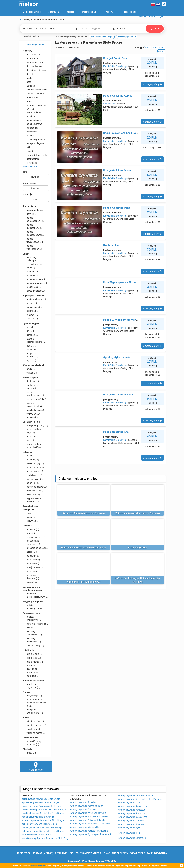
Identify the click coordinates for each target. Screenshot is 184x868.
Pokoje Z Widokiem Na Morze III (122, 320)
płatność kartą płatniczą (32, 743)
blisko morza (33, 662)
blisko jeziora (33, 654)
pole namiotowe (32, 124)
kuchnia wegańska (36, 399)
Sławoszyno (109, 104)
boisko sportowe (35, 467)
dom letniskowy (32, 66)
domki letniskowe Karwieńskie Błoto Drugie (43, 813)
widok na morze (34, 733)
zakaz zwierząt (34, 291)
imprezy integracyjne (32, 618)
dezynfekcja (32, 696)
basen (30, 456)
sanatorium (30, 128)
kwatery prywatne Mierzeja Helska (86, 827)
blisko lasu (32, 658)
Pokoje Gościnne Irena (117, 208)
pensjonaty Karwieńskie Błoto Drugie (40, 824)
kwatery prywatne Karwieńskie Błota (135, 795)
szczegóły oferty (152, 84)
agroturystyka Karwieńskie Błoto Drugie (41, 799)
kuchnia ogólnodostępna (35, 340)
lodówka (31, 350)
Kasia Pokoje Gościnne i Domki (122, 133)
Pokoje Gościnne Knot (116, 432)
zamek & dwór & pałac (35, 155)
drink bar (31, 381)
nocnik (30, 552)
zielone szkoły (33, 646)
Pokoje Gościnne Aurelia (118, 96)
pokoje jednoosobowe (34, 233)
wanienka (31, 582)
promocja (27, 194)
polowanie (32, 483)
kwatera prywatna (33, 94)
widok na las (33, 729)
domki (30, 214)
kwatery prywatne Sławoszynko (133, 806)
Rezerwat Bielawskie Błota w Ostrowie (84, 513)
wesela (30, 628)
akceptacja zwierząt (31, 259)
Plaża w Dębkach (137, 548)
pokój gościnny (32, 120)
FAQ (71, 853)
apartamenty (33, 210)
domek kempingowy (34, 70)
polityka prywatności (88, 853)
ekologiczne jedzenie (31, 387)
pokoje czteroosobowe (34, 219)
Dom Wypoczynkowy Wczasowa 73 (124, 282)
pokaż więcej (30, 167)
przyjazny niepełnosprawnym (36, 595)
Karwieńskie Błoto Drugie (115, 66)
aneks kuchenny (34, 299)
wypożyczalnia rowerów (32, 500)
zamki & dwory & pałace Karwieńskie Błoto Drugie (46, 838)
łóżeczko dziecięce (36, 548)
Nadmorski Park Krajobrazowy (84, 582)
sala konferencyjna (36, 624)
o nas (107, 853)
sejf (28, 440)
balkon (30, 303)
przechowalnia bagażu (32, 431)
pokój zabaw (33, 567)
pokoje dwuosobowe (33, 226)
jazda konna (32, 475)
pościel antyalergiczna (34, 607)
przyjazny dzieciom (31, 577)
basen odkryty (33, 463)
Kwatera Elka (111, 245)
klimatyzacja (33, 307)
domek (28, 74)
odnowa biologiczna (34, 105)
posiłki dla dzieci (35, 410)
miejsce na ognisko (30, 355)
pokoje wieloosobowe (34, 247)
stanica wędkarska (34, 139)
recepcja (31, 436)
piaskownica (33, 560)
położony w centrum (31, 674)
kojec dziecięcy (34, 537)
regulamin (61, 853)
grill (28, 331)
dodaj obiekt (137, 853)
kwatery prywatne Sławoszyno (133, 817)
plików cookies (38, 866)
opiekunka (32, 556)
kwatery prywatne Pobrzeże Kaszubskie (89, 831)
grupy (29, 753)
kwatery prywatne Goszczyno (132, 813)
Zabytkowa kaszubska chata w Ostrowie (137, 513)
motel (27, 101)
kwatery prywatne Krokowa (131, 824)
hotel (27, 82)
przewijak (31, 571)
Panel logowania (157, 853)
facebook (24, 853)
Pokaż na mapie (36, 766)
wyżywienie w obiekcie (31, 415)
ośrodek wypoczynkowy (32, 111)
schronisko (30, 132)
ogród (29, 361)
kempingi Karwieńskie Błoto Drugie (39, 817)
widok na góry (33, 721)
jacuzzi (30, 513)
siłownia (31, 521)
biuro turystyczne (33, 62)
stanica (28, 136)
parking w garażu (35, 283)
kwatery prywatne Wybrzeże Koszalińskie (90, 824)
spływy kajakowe (35, 487)
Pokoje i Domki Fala (115, 58)
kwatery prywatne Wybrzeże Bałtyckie (88, 813)
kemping (29, 86)
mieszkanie (30, 97)
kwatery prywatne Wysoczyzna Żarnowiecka (91, 834)
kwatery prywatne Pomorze (83, 809)
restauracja (30, 163)
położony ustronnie (31, 667)
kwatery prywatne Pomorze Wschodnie (89, 816)
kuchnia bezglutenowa (33, 394)
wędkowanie (33, 495)
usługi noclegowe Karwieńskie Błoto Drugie (43, 831)
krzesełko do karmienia (31, 542)
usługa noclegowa (33, 143)
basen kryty (32, 460)
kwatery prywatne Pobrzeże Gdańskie (88, 820)
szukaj (155, 29)
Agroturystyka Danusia (117, 357)
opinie (161, 51)
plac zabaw (32, 564)
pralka (30, 369)
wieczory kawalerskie (32, 633)
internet (30, 271)
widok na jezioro (34, 725)
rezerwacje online (33, 45)
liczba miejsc (29, 183)
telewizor (31, 315)
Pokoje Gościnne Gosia (117, 170)
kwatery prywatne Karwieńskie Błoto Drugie (43, 820)
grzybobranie (33, 471)
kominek (31, 335)
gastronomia (31, 159)
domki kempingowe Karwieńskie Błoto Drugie (44, 810)
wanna (30, 373)
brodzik (30, 533)
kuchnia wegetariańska (34, 404)
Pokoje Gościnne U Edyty (118, 394)
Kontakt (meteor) (43, 853)
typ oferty (27, 51)
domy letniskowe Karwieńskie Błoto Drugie (43, 806)
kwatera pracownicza (35, 90)
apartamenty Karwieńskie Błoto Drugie (41, 802)
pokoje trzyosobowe (33, 240)
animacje (31, 529)
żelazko (30, 319)
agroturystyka (31, 55)
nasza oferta (120, 853)
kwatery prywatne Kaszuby (83, 802)
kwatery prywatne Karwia (130, 803)
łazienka (31, 311)
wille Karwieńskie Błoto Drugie (37, 835)
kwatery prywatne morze (130, 833)
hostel (28, 78)
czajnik (30, 327)
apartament (30, 59)
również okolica (29, 37)
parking (30, 275)
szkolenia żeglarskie (31, 686)
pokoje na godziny (35, 425)
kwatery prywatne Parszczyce (132, 810)
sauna (30, 517)
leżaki (29, 346)
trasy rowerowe (34, 491)
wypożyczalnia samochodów (33, 446)
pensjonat (30, 116)
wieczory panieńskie (32, 640)
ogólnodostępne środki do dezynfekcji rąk (35, 703)
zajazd (28, 151)
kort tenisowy (33, 479)
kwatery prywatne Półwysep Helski (87, 806)
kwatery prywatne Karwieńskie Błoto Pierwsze (140, 799)
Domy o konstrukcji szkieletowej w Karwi (84, 548)
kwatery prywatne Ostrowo (131, 821)
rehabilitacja (32, 287)
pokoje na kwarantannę (33, 711)
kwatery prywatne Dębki (129, 828)
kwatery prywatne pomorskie (132, 838)
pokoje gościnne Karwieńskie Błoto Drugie (42, 828)
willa (27, 147)
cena (25, 172)
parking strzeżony (35, 279)
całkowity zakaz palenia (32, 266)
